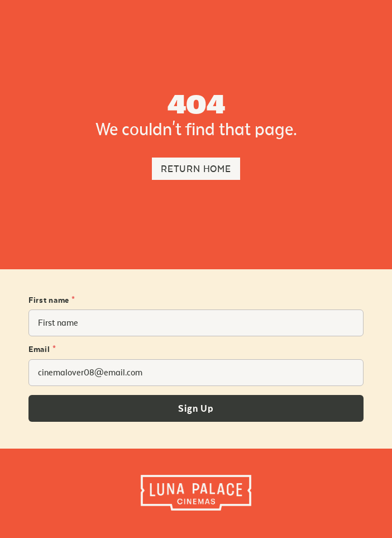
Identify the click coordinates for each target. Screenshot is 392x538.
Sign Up (196, 409)
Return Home (196, 169)
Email (42, 350)
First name (52, 301)
